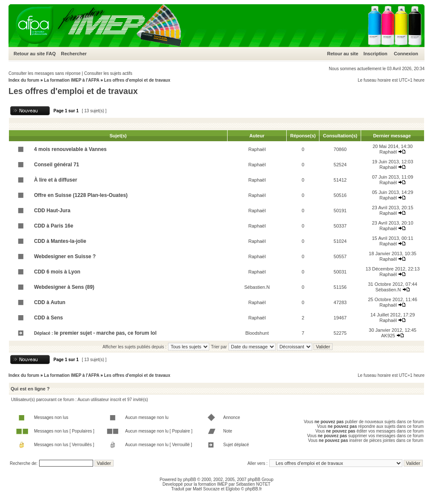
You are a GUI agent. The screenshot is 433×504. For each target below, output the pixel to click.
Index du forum (24, 80)
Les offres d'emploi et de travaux (137, 80)
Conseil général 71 (57, 165)
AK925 (388, 336)
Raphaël (257, 149)
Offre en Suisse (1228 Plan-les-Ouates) (81, 195)
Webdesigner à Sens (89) (64, 287)
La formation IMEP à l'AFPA (71, 80)
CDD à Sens (48, 318)
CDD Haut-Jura (52, 211)
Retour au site (29, 54)
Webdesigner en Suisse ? (65, 256)
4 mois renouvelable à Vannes (70, 149)
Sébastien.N (257, 287)
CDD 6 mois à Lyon (57, 272)
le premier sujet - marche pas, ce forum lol (105, 333)
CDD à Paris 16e (54, 226)
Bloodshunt (257, 333)
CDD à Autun (50, 302)
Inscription (376, 54)
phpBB (190, 480)
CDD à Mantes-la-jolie (60, 241)
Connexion (406, 54)
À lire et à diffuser (56, 180)
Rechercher (74, 54)
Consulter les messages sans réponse (45, 73)
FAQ (51, 54)
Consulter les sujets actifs (108, 73)
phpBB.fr (254, 489)
